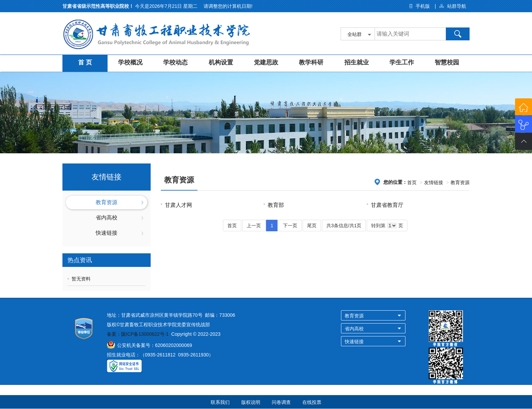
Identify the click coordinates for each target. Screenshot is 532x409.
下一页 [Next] (290, 226)
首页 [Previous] (232, 226)
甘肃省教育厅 (387, 205)
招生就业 (357, 62)
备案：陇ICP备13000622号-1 (138, 334)
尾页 (312, 226)
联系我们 (220, 402)
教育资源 (107, 202)
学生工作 (402, 62)
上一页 (254, 226)
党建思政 (266, 62)
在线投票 (312, 402)
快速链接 (107, 233)
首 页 (85, 62)
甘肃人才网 (178, 205)
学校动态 (175, 62)
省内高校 (107, 218)
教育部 (276, 205)
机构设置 (221, 62)
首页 (412, 182)
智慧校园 (447, 62)
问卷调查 (281, 402)
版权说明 (251, 402)
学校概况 (130, 62)
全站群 (355, 34)
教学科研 (311, 62)
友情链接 (434, 182)
